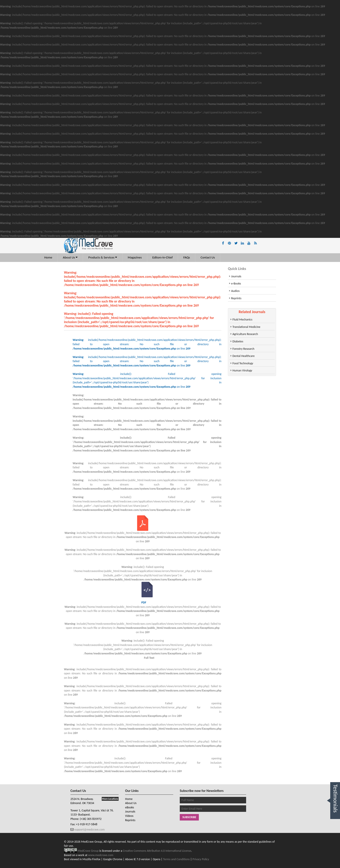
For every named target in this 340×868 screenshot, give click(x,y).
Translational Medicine (246, 327)
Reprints (236, 298)
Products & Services (103, 257)
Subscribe (189, 817)
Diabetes (238, 341)
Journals (236, 276)
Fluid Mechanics (242, 320)
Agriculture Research (245, 334)
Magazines (135, 257)
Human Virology (242, 370)
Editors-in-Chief (163, 257)
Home (48, 257)
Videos (129, 816)
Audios (235, 291)
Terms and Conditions (176, 859)
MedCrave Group (88, 851)
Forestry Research (243, 349)
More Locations (110, 799)
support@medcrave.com (89, 830)
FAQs (187, 257)
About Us (70, 257)
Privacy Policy (201, 859)
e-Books (236, 284)
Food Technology (243, 363)
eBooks (130, 807)
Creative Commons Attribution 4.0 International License (157, 851)
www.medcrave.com (101, 855)
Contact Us (208, 257)
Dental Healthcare (244, 356)
